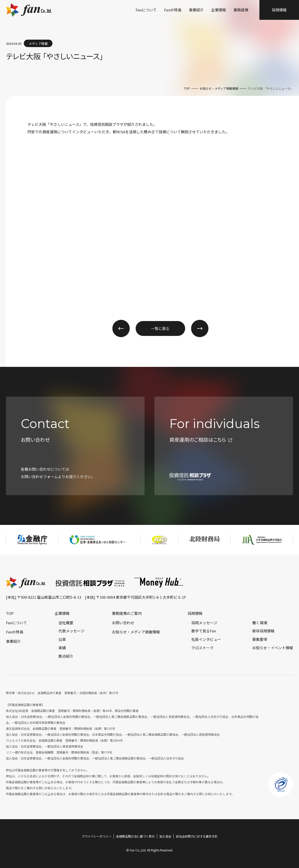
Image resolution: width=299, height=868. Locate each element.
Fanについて (146, 10)
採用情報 (279, 10)
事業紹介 (196, 10)
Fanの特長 (173, 10)
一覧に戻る (160, 328)
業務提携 (241, 10)
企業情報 (219, 10)
